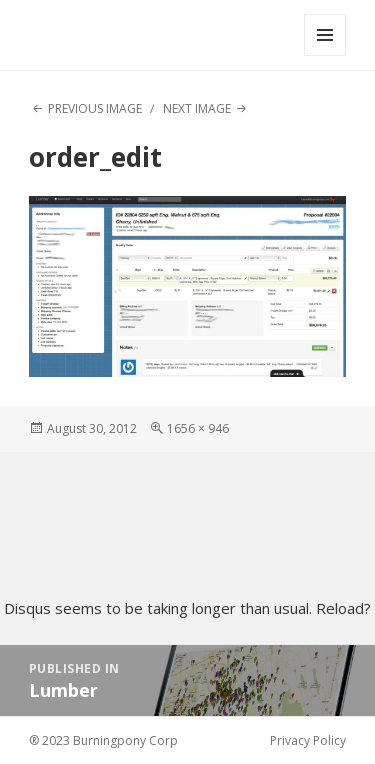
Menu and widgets (325, 55)
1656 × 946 (198, 428)
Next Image (197, 108)
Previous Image (95, 108)
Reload (340, 608)
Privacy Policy (308, 740)
